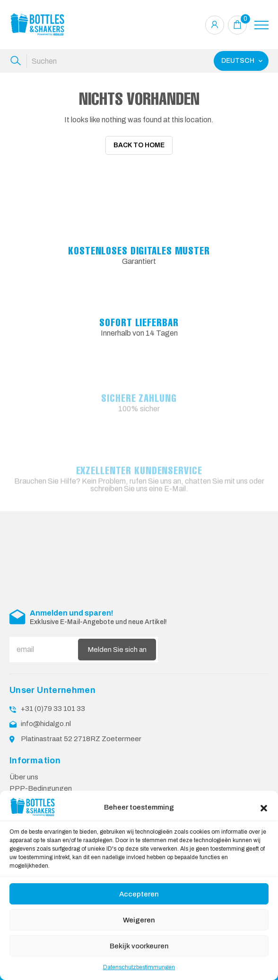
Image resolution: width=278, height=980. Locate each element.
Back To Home (139, 145)
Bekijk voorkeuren (139, 946)
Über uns (24, 777)
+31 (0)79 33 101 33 (53, 709)
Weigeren (139, 920)
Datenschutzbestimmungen (139, 967)
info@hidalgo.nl (46, 724)
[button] (264, 807)
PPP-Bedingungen (41, 788)
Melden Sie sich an (117, 649)
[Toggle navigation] (261, 25)
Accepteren (139, 894)
